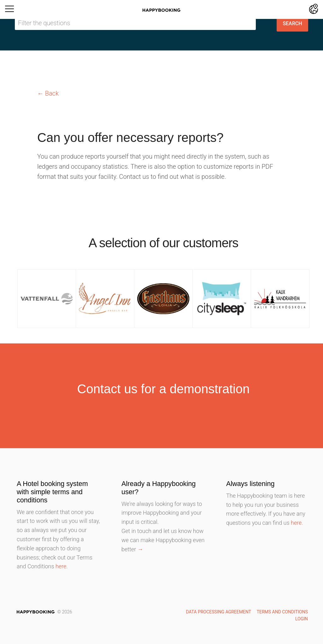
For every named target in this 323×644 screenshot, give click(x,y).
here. (297, 523)
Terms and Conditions (282, 612)
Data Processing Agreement (218, 612)
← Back (48, 93)
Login (302, 619)
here (61, 566)
